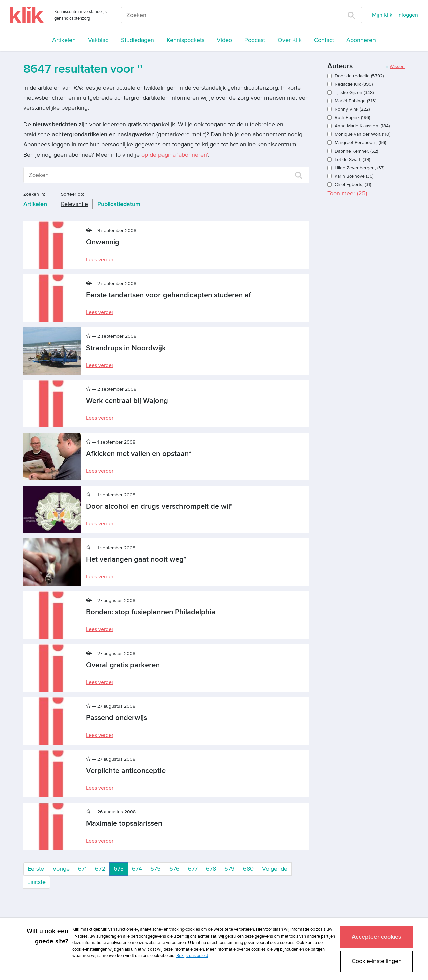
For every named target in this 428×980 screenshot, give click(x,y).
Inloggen (408, 15)
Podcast (255, 40)
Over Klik (290, 40)
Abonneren (361, 40)
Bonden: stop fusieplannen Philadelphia (151, 612)
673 (121, 868)
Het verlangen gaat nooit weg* (136, 559)
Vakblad (98, 40)
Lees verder (100, 260)
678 (211, 869)
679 (230, 869)
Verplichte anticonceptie (126, 771)
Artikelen (64, 40)
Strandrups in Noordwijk (126, 348)
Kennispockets (185, 40)
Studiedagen (138, 40)
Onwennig (103, 242)
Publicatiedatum (119, 204)
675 (156, 869)
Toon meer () (347, 193)
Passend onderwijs (117, 718)
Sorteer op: (72, 194)
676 (174, 869)
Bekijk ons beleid (192, 956)
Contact (324, 40)
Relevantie (74, 204)
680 (248, 869)
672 (100, 869)
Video (224, 40)
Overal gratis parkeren (123, 665)
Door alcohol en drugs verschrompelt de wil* (159, 507)
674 (137, 869)
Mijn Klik (382, 15)
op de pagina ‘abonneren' (175, 155)
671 (82, 869)
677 (193, 869)
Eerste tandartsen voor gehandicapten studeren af (169, 295)
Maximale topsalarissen (124, 824)
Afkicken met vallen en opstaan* (139, 454)
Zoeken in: (34, 194)
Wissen (395, 66)
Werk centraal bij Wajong (127, 401)
